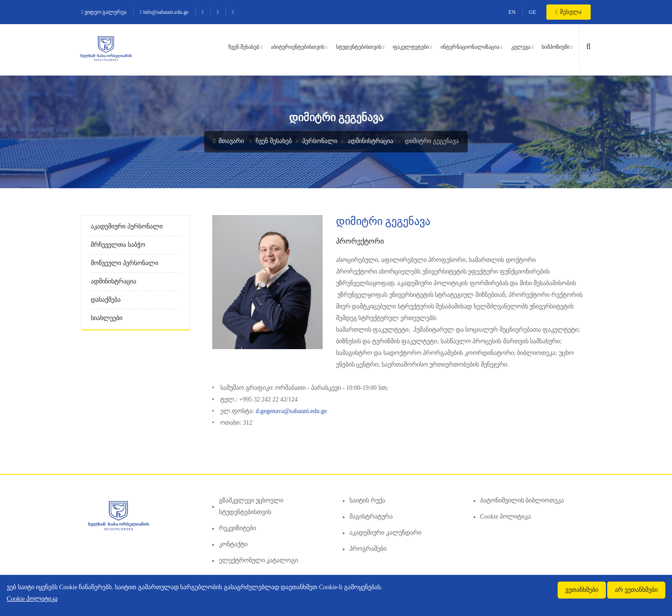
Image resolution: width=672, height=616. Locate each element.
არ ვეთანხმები (636, 590)
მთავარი (229, 141)
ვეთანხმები (582, 590)
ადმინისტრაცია (370, 141)
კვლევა (521, 47)
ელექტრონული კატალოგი (259, 560)
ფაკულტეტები (411, 47)
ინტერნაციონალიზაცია (470, 47)
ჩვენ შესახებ (244, 47)
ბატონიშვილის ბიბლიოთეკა (522, 500)
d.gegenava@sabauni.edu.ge (292, 411)
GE (533, 12)
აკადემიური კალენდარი (385, 533)
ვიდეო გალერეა (104, 12)
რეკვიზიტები (237, 528)
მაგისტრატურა (371, 517)
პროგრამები (368, 549)
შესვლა (569, 12)
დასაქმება (106, 300)
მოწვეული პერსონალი (124, 263)
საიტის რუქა (367, 500)
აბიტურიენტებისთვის (298, 47)
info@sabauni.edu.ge (164, 12)
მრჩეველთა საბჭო (118, 245)
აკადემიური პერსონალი (127, 226)
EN (512, 12)
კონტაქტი (233, 544)
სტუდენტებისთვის (359, 47)
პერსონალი (320, 141)
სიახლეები (107, 318)
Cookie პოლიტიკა (506, 517)
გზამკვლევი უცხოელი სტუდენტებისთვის (251, 506)
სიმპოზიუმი (556, 47)
